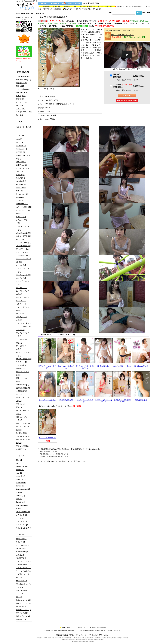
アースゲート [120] (23, 249)
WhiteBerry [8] (21, 197)
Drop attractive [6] (23, 467)
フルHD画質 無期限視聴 (122, 86)
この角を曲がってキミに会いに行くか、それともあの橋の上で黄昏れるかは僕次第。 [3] (23, 571)
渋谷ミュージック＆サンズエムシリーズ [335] (23, 427)
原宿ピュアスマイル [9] (23, 380)
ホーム (18, 13)
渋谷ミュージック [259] (22, 419)
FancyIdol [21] (21, 146)
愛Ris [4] (19, 407)
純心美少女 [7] (21, 607)
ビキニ (62, 104)
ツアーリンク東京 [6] (24, 323)
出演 (41, 96)
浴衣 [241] (20, 105)
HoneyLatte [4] (21, 149)
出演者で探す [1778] (23, 127)
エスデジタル (129, 23)
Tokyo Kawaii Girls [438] (21, 189)
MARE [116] (20, 476)
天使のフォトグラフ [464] (23, 399)
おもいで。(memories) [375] (22, 202)
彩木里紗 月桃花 (141, 400)
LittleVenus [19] (22, 165)
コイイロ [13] (21, 278)
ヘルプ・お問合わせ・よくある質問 (84, 627)
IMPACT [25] (21, 152)
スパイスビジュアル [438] (23, 293)
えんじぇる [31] (22, 515)
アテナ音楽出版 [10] (23, 246)
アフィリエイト (104, 635)
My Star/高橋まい (104, 366)
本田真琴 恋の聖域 (66, 400)
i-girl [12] (19, 473)
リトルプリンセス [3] (24, 528)
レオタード (70, 104)
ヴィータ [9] (20, 368)
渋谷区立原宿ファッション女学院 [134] (23, 435)
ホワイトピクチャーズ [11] (23, 354)
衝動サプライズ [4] (23, 616)
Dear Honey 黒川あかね (66, 367)
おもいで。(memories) (113, 23)
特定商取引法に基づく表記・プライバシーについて (73, 635)
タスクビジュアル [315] (22, 318)
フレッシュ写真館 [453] (22, 341)
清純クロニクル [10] (23, 603)
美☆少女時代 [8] (22, 613)
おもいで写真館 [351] (24, 207)
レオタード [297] (22, 102)
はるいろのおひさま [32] (23, 228)
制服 (24, 13)
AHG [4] (19, 139)
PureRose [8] (21, 184)
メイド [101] (21, 109)
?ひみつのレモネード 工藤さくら (85, 367)
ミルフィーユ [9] (22, 525)
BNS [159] (20, 142)
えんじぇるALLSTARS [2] (21, 556)
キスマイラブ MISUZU (47, 438)
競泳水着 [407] (21, 92)
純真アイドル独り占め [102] (23, 441)
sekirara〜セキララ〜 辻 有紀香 (104, 401)
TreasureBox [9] (22, 194)
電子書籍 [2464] (22, 83)
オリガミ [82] (21, 265)
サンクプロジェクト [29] (23, 283)
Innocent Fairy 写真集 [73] (23, 157)
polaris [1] (20, 492)
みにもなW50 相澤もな (122, 366)
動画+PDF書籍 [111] (23, 80)
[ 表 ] (45, 89)
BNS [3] (19, 460)
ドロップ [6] (20, 330)
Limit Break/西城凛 (141, 366)
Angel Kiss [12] (21, 539)
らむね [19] (20, 239)
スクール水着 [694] (23, 89)
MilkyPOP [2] (21, 178)
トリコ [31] (20, 518)
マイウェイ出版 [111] (24, 359)
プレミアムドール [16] (22, 347)
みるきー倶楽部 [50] (23, 236)
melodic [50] (20, 175)
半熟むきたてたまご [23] (23, 373)
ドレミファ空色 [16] (23, 326)
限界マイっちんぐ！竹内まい (47, 367)
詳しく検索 (146, 12)
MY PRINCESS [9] (23, 545)
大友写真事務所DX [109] (22, 393)
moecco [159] (21, 479)
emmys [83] (20, 470)
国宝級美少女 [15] (23, 385)
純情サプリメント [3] (24, 610)
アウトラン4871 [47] (24, 243)
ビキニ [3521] (21, 96)
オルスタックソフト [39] (23, 270)
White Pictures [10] (23, 512)
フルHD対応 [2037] (23, 76)
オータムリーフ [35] (23, 275)
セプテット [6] (21, 304)
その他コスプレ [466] (24, 112)
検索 (110, 12)
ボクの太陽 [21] (22, 581)
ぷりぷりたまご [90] (23, 233)
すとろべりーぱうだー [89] (23, 212)
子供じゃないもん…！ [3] (22, 592)
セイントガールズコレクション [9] (23, 299)
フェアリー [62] (22, 521)
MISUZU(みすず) (51, 96)
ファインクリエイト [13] (23, 335)
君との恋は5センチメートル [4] (24, 586)
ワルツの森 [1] (21, 365)
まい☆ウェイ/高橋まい (47, 400)
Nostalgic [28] (21, 181)
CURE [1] (20, 463)
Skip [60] (19, 499)
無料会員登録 (97, 9)
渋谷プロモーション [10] (23, 412)
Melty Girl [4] (21, 542)
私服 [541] (20, 115)
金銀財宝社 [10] (22, 449)
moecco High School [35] (21, 484)
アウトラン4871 (97, 23)
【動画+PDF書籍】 (67, 26)
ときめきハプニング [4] (23, 222)
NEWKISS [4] (21, 548)
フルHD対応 (50, 104)
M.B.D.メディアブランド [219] (23, 170)
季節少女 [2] (20, 404)
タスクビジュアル (142, 23)
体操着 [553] (21, 99)
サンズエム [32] (22, 288)
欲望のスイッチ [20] (23, 600)
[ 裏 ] (51, 89)
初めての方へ (68, 9)
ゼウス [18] (20, 314)
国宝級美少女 (84, 23)
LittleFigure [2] (21, 162)
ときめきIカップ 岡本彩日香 (122, 401)
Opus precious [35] (23, 489)
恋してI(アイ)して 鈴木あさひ (85, 401)
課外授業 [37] (21, 619)
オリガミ (43, 26)
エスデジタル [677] (23, 255)
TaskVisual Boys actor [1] (22, 507)
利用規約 (95, 635)
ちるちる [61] (21, 217)
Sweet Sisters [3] (22, 552)
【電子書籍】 (53, 26)
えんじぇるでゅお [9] (24, 561)
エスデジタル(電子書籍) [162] (24, 260)
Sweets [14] (20, 502)
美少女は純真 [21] (23, 446)
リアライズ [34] (22, 362)
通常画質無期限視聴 (118, 76)
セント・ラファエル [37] (23, 309)
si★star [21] (20, 496)
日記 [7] (19, 597)
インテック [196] (22, 252)
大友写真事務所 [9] (23, 388)
